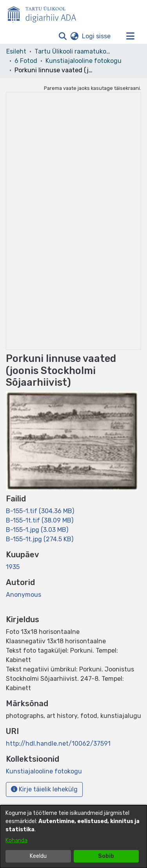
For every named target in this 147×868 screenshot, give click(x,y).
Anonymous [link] (24, 595)
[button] (63, 36)
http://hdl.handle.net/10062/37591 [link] (58, 744)
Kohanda (16, 840)
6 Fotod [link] (26, 61)
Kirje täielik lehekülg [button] (44, 789)
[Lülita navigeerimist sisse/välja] (130, 36)
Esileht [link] (16, 51)
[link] (40, 511)
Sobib (106, 856)
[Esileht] (45, 13)
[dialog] (73, 837)
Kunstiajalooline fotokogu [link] (83, 61)
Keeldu (38, 856)
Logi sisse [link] (97, 36)
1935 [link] (13, 567)
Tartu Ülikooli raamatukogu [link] (74, 51)
